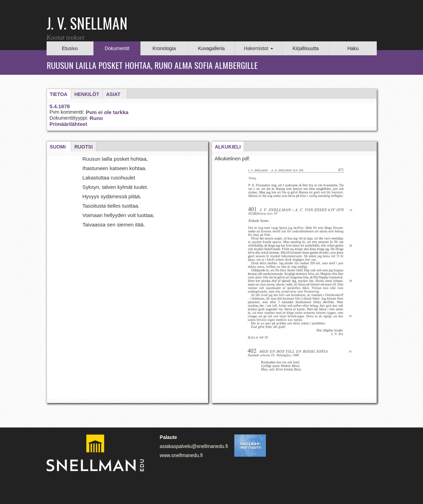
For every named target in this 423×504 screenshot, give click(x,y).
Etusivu (70, 48)
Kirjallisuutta (306, 48)
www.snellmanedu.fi (181, 455)
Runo (96, 118)
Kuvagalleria (211, 48)
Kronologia (164, 48)
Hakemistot (259, 48)
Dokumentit (117, 48)
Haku (353, 48)
